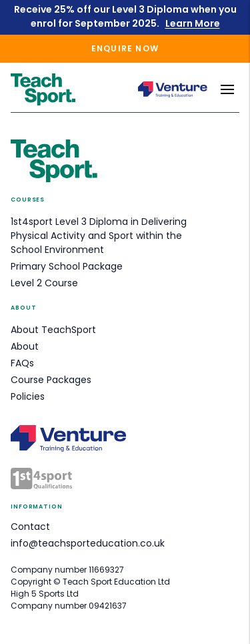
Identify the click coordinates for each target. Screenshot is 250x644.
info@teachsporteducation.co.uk (88, 543)
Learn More (193, 23)
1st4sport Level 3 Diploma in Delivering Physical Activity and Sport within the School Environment (99, 236)
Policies (28, 396)
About (25, 346)
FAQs (22, 363)
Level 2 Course (44, 283)
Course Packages (51, 380)
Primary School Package (67, 266)
